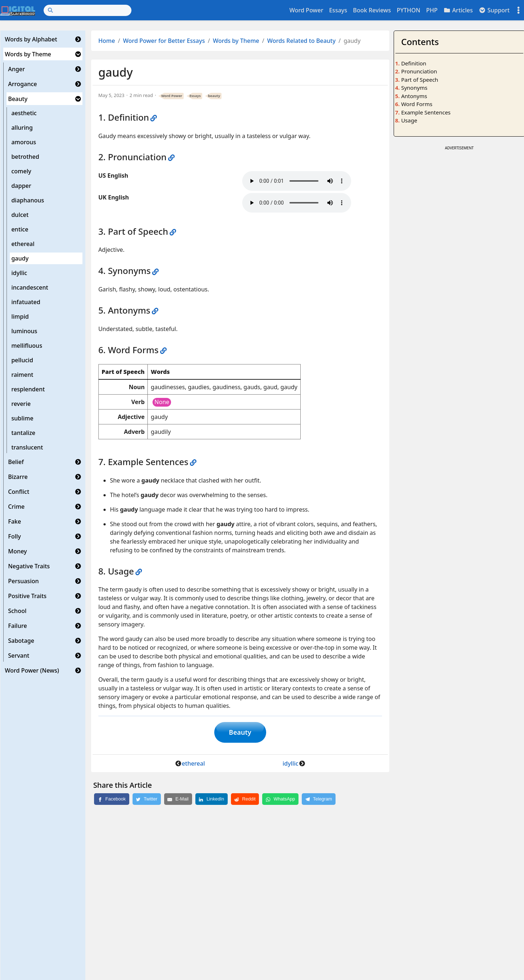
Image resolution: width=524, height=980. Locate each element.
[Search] (88, 10)
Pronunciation (419, 71)
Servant (19, 656)
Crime (16, 507)
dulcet (20, 215)
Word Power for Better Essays (164, 41)
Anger (16, 69)
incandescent (30, 287)
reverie (21, 404)
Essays (338, 10)
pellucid (22, 360)
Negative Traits (29, 566)
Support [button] (494, 10)
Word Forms (417, 104)
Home (107, 41)
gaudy (20, 258)
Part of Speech (420, 80)
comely (21, 171)
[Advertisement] (459, 203)
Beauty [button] (240, 733)
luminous (24, 331)
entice (20, 229)
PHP (432, 10)
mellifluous (27, 346)
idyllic (19, 273)
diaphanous (28, 200)
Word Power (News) (32, 670)
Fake (15, 521)
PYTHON (408, 10)
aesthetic (24, 113)
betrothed (25, 157)
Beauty (18, 99)
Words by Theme (28, 54)
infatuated (26, 302)
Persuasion (23, 581)
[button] (78, 39)
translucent (27, 447)
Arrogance (23, 84)
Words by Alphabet (31, 39)
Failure (17, 626)
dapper (21, 186)
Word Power (306, 10)
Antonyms (414, 96)
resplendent (28, 389)
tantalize (23, 433)
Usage (409, 120)
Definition (414, 63)
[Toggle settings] (519, 10)
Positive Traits (27, 596)
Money (17, 551)
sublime (22, 418)
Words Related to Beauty (301, 41)
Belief (16, 462)
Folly (14, 536)
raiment (22, 375)
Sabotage (21, 641)
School (17, 611)
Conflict (19, 492)
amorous (24, 142)
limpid (20, 316)
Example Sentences (426, 112)
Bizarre (18, 477)
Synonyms (414, 88)
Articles (458, 10)
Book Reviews (372, 10)
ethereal (23, 244)
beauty (214, 96)
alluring (22, 128)
